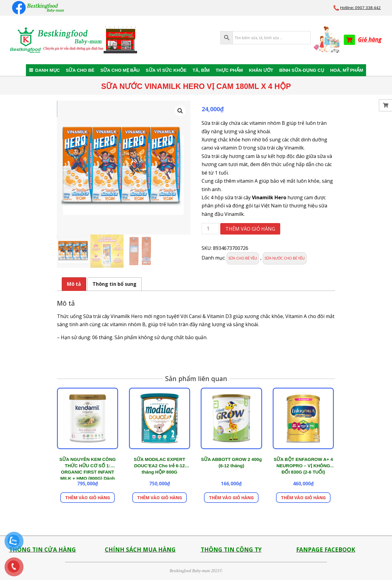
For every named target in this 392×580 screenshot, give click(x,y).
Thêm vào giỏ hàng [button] (88, 498)
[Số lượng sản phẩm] (210, 229)
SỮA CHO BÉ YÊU (243, 258)
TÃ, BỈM (201, 70)
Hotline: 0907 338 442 (361, 8)
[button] (180, 111)
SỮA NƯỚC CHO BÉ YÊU (285, 258)
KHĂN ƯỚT (261, 70)
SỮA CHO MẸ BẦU (120, 70)
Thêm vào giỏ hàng (250, 229)
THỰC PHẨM (229, 70)
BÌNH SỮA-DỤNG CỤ (302, 70)
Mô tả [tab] (74, 284)
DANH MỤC (48, 70)
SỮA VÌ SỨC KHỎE (166, 70)
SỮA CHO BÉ (80, 70)
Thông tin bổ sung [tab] (114, 284)
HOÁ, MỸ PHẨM (347, 70)
